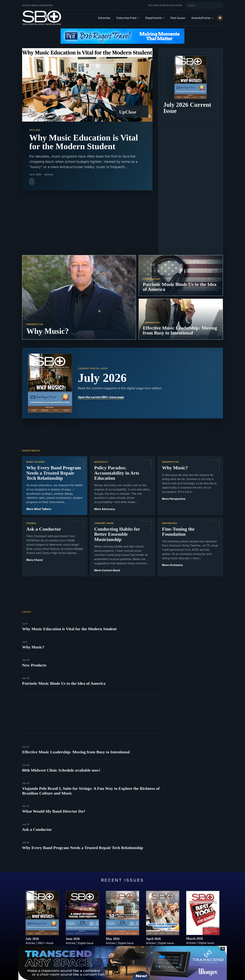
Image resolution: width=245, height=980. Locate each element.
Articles (30, 943)
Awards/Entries (201, 18)
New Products (34, 665)
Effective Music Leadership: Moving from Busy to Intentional (76, 752)
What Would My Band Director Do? (54, 811)
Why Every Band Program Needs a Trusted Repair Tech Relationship (83, 848)
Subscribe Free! (126, 18)
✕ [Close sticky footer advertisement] (223, 949)
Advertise (104, 18)
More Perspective (174, 499)
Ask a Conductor (37, 829)
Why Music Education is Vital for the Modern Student (69, 629)
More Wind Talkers (39, 509)
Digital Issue (86, 943)
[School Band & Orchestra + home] (42, 18)
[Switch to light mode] (220, 18)
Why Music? (33, 647)
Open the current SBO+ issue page (101, 397)
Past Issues (178, 18)
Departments (154, 18)
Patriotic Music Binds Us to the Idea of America (64, 683)
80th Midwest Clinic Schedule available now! (61, 770)
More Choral (35, 560)
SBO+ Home (46, 943)
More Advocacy (105, 509)
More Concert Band (107, 570)
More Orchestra (172, 565)
